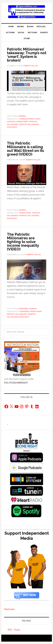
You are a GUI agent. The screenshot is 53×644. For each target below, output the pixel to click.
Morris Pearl (22, 122)
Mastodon (9, 609)
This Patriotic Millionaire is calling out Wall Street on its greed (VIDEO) (25, 149)
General (22, 116)
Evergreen (23, 309)
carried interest (27, 119)
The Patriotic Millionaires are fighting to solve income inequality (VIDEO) (23, 242)
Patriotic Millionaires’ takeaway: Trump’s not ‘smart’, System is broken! (27, 55)
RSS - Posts (14, 630)
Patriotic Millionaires (17, 314)
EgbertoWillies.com (27, 12)
